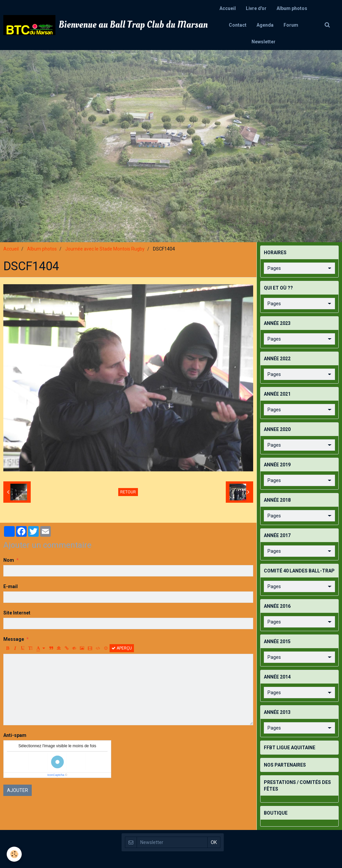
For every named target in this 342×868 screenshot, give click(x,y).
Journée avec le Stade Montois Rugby (105, 249)
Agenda (265, 25)
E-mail (11, 586)
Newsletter (264, 42)
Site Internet (17, 613)
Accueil (228, 8)
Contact (238, 25)
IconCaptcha (56, 775)
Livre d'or (256, 8)
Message (14, 639)
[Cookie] (14, 854)
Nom (9, 560)
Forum (291, 25)
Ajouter (18, 790)
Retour (128, 492)
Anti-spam (15, 735)
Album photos (292, 8)
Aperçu (122, 648)
